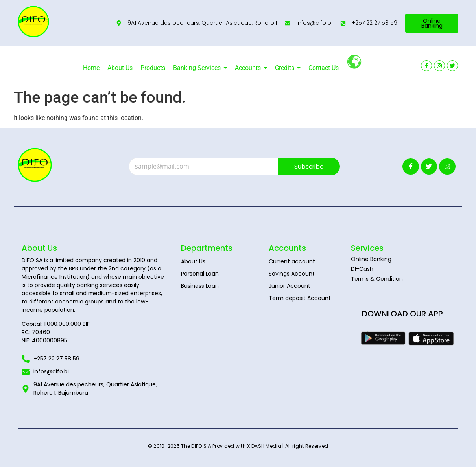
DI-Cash (362, 269)
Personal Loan (200, 274)
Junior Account (290, 286)
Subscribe (309, 166)
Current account (292, 261)
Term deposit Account (300, 298)
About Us (193, 261)
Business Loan (200, 286)
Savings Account (292, 274)
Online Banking (371, 259)
